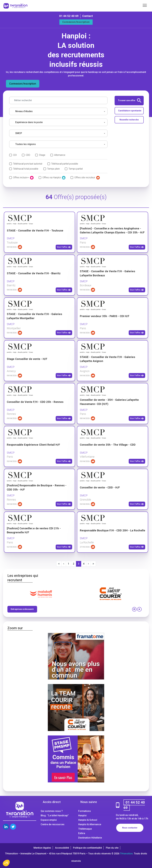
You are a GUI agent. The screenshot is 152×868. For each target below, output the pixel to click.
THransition (126, 854)
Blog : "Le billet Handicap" (55, 815)
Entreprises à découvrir (22, 609)
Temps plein (53, 169)
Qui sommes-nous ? (52, 811)
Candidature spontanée (130, 111)
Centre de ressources (53, 824)
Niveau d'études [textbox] (24, 111)
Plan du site (112, 848)
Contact (88, 16)
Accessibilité (62, 848)
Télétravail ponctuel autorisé (28, 164)
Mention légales (42, 848)
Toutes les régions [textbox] (26, 144)
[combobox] (58, 111)
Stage (42, 155)
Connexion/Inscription (76, 22)
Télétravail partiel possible (65, 164)
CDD (28, 155)
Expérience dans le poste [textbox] (29, 122)
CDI (15, 155)
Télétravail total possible (26, 169)
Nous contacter (130, 828)
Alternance (60, 155)
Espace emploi (49, 820)
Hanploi (82, 815)
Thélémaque (85, 829)
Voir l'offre (64, 247)
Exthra (82, 833)
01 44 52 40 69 (69, 16)
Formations (85, 811)
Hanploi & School (88, 820)
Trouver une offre (130, 101)
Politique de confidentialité (87, 848)
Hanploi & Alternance (90, 824)
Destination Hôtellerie (90, 838)
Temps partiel (76, 169)
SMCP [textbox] (19, 133)
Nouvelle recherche (129, 120)
